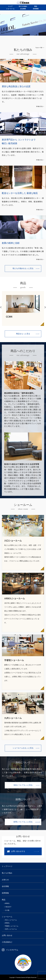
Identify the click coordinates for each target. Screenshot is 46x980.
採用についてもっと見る (23, 822)
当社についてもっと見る (23, 785)
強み (23, 6)
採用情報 (5, 893)
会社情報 (5, 886)
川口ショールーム (11, 920)
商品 (4, 900)
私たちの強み (7, 873)
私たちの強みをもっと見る (23, 268)
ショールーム (7, 917)
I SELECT (8, 907)
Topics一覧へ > (40, 48)
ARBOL (7, 903)
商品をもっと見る (23, 334)
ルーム (10, 9)
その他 (7, 910)
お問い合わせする (18, 851)
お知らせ (5, 880)
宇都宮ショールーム (12, 926)
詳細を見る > (40, 107)
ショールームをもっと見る (23, 748)
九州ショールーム (11, 929)
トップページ (7, 866)
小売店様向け (7, 942)
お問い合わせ (7, 935)
